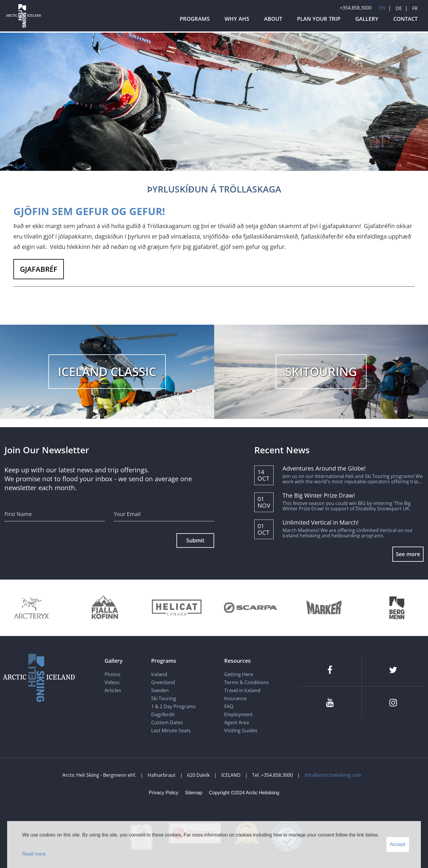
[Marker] (324, 608)
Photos (113, 674)
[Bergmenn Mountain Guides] (397, 608)
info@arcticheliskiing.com (333, 775)
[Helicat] (177, 608)
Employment (239, 714)
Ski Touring (164, 698)
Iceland (159, 674)
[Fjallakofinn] (104, 608)
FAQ (229, 706)
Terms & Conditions (247, 682)
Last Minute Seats (171, 730)
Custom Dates (168, 722)
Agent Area (237, 722)
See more (408, 554)
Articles (113, 690)
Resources (237, 661)
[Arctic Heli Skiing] (23, 28)
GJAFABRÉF (39, 269)
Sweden (160, 690)
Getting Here (239, 674)
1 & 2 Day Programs (173, 706)
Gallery (114, 661)
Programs (164, 661)
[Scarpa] (251, 608)
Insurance (235, 698)
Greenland (163, 682)
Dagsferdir (163, 714)
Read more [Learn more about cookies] (34, 854)
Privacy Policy (164, 793)
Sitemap (194, 793)
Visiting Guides (241, 730)
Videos (112, 682)
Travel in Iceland (242, 690)
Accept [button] (398, 844)
